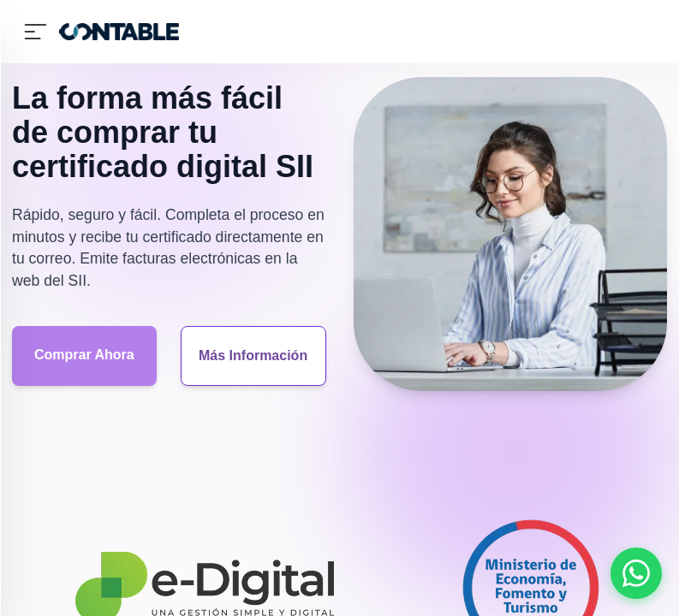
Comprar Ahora (84, 355)
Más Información (253, 355)
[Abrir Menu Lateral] (35, 32)
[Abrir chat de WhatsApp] (636, 573)
